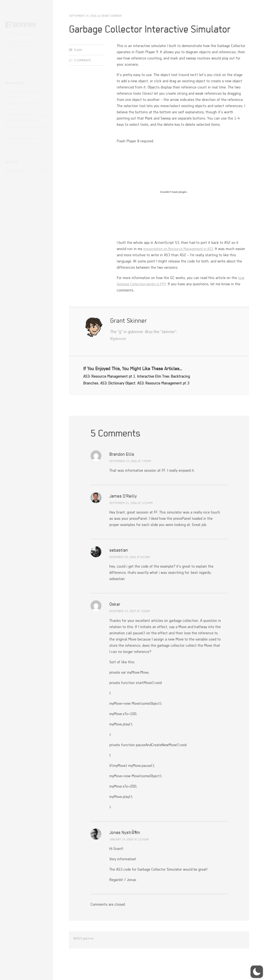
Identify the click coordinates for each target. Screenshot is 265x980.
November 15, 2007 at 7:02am (130, 631)
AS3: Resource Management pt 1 (111, 390)
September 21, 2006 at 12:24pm (131, 523)
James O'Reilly (123, 516)
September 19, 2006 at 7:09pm (130, 482)
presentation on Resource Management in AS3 (180, 262)
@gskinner (119, 352)
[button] (257, 972)
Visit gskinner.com (20, 34)
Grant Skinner (111, 16)
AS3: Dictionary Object (143, 397)
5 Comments (83, 74)
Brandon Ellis (122, 475)
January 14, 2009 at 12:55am (129, 860)
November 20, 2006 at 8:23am (130, 577)
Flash (78, 63)
